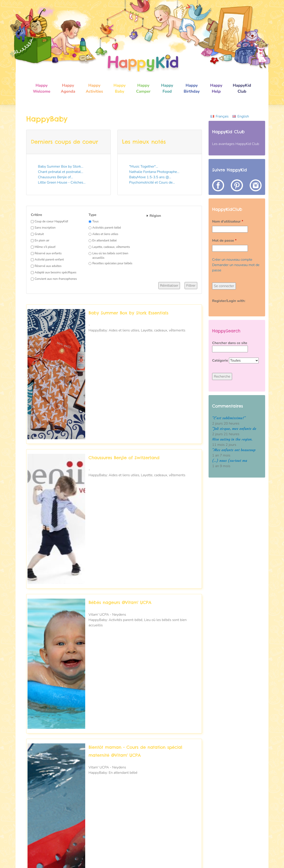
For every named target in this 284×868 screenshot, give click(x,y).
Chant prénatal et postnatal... (61, 172)
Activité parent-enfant (49, 260)
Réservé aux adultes (48, 266)
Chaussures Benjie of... (55, 177)
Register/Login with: (229, 301)
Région (155, 216)
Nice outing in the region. (232, 439)
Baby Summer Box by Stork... (61, 167)
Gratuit (39, 234)
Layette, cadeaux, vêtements (111, 247)
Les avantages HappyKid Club (236, 144)
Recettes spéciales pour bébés (112, 263)
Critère (36, 215)
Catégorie (221, 361)
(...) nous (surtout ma (230, 461)
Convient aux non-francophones (56, 279)
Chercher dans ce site (230, 343)
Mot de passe (224, 241)
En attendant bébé (105, 241)
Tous (95, 221)
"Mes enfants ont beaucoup (234, 450)
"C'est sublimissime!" (229, 418)
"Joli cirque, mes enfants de (234, 429)
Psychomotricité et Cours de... (152, 182)
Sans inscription (45, 228)
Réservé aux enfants (48, 253)
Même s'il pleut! (45, 247)
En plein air (42, 241)
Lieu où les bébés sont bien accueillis (110, 256)
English (243, 116)
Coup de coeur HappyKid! (51, 221)
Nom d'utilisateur (228, 221)
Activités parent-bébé (107, 228)
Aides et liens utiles (105, 234)
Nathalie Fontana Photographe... (154, 172)
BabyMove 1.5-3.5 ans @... (150, 177)
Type (92, 215)
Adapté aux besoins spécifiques (55, 272)
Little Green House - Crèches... (62, 182)
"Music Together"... (144, 167)
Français (222, 116)
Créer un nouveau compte (232, 260)
